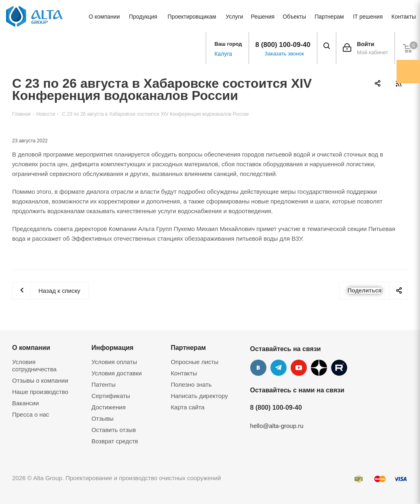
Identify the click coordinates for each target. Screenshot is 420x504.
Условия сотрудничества (34, 365)
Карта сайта (188, 407)
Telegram (279, 368)
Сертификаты (111, 396)
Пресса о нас (31, 414)
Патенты (103, 384)
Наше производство (40, 392)
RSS (398, 84)
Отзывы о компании (40, 380)
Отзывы (102, 418)
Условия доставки (116, 373)
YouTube (299, 368)
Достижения (109, 407)
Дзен (319, 368)
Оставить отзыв (114, 430)
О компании (31, 347)
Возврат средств (115, 441)
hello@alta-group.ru (277, 426)
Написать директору (199, 396)
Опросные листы (194, 362)
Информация (112, 347)
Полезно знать (191, 384)
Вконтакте (258, 368)
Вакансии (25, 403)
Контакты (184, 373)
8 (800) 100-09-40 (283, 45)
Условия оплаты (114, 362)
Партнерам (188, 347)
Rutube (339, 368)
